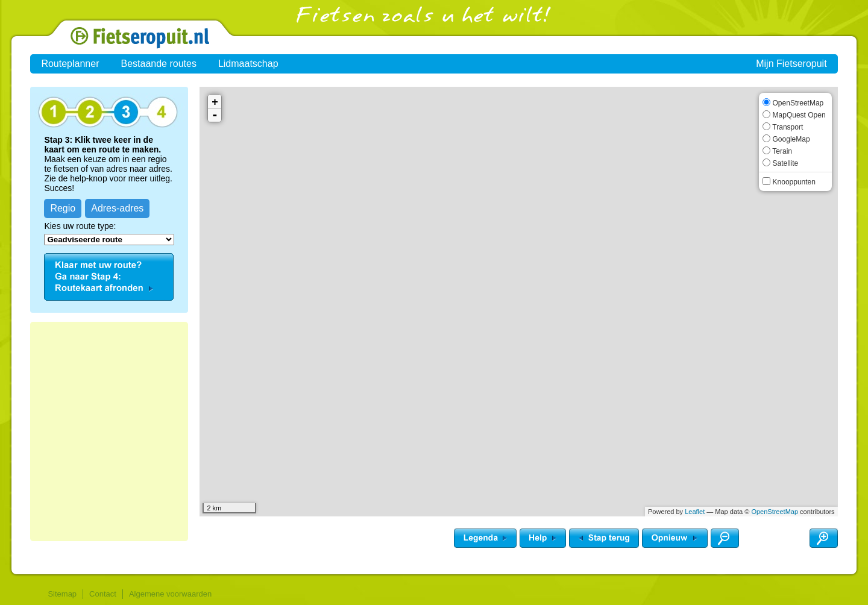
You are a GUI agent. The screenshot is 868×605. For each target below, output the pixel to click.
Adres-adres (117, 208)
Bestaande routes (158, 64)
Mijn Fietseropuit (791, 64)
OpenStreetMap (775, 512)
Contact (103, 594)
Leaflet (695, 512)
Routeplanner (70, 64)
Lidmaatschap (248, 64)
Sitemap (62, 594)
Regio (63, 208)
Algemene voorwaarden (170, 594)
